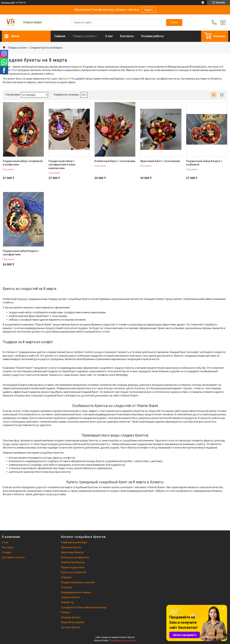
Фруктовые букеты (72, 552)
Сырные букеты (70, 597)
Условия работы (152, 36)
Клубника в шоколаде (74, 542)
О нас (109, 36)
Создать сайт (8, 3)
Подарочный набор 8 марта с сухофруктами (21, 253)
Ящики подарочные (73, 567)
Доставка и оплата (13, 557)
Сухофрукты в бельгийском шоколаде (84, 607)
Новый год (67, 602)
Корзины (66, 577)
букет (66, 79)
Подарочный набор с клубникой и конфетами (23, 163)
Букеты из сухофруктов (75, 557)
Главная (60, 36)
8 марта (66, 612)
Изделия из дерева (73, 622)
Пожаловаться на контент (123, 641)
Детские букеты (71, 627)
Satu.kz (131, 637)
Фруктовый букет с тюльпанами (160, 161)
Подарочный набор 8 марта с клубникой (204, 163)
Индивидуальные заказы (76, 592)
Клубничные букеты (73, 562)
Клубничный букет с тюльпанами (115, 161)
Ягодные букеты (71, 617)
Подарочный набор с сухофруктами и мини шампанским (62, 165)
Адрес (149, 10)
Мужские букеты (71, 547)
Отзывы (7, 552)
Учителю (66, 587)
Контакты (127, 36)
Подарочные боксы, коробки (78, 582)
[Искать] (174, 22)
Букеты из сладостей (74, 572)
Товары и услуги (84, 36)
